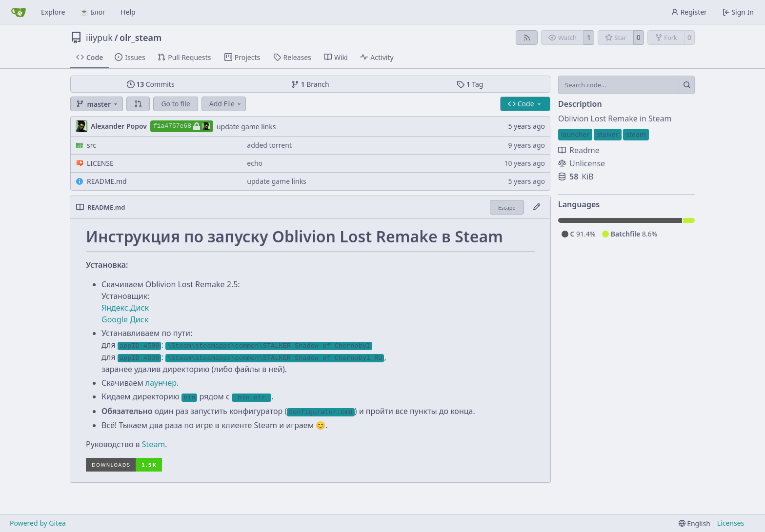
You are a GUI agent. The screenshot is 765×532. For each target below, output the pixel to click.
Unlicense (582, 163)
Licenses (731, 523)
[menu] (695, 523)
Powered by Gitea (38, 523)
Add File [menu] (226, 104)
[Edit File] (537, 207)
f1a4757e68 (182, 126)
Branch (310, 84)
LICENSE (100, 163)
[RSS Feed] (527, 38)
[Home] (19, 12)
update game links (246, 127)
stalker (607, 134)
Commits (151, 84)
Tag (470, 84)
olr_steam (141, 38)
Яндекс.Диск (125, 308)
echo (255, 163)
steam (636, 134)
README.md (107, 181)
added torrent (269, 145)
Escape (507, 207)
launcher (575, 134)
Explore (53, 12)
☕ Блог (93, 12)
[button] (138, 104)
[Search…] (687, 85)
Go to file (175, 104)
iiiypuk (99, 38)
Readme (579, 150)
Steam (154, 444)
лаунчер (161, 383)
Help (128, 12)
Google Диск (125, 319)
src (91, 145)
